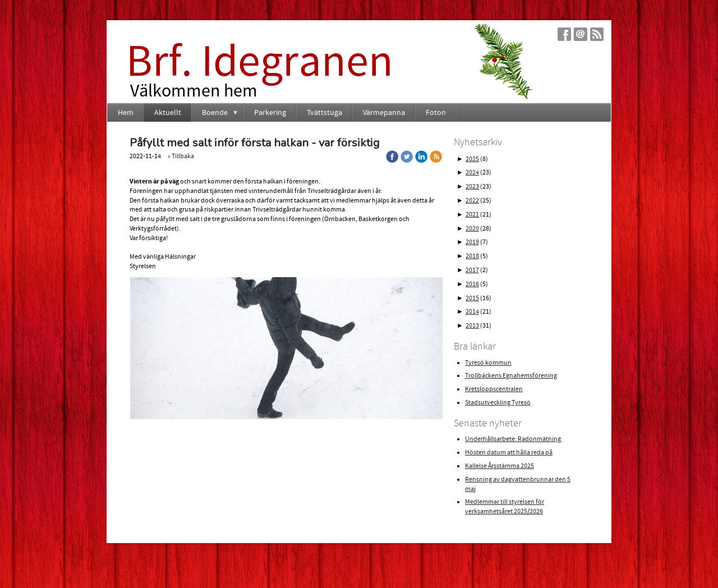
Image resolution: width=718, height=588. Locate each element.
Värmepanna (384, 113)
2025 (472, 159)
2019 (472, 242)
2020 (472, 229)
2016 (472, 284)
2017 (472, 270)
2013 (472, 326)
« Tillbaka (181, 156)
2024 (472, 173)
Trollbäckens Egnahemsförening (511, 376)
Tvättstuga (325, 113)
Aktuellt (168, 113)
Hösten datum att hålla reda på (509, 453)
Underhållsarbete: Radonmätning (514, 439)
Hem (126, 113)
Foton (436, 113)
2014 (472, 312)
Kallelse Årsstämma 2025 (500, 466)
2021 (472, 215)
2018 (472, 256)
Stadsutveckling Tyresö (498, 403)
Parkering (270, 113)
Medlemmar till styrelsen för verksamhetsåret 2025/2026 (505, 507)
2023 (472, 187)
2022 (472, 201)
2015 (472, 298)
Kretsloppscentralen (494, 389)
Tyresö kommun (488, 363)
